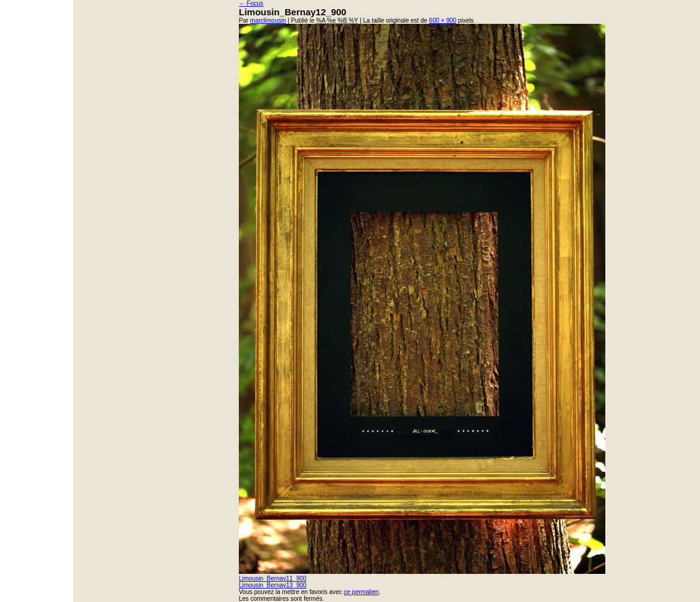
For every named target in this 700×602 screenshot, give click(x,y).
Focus (251, 3)
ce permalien (361, 592)
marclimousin (268, 20)
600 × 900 (443, 20)
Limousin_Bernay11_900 (273, 578)
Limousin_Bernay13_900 (273, 585)
